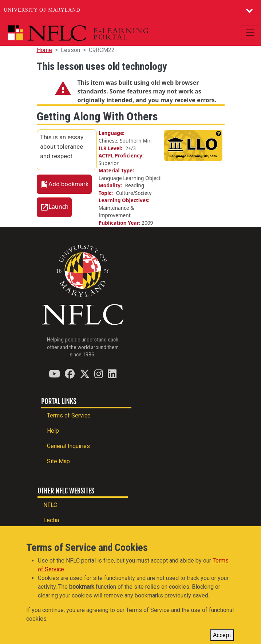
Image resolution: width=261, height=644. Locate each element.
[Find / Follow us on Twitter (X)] (85, 374)
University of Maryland (42, 10)
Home (44, 50)
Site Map (58, 461)
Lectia (51, 520)
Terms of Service (69, 415)
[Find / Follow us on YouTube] (54, 374)
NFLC (50, 505)
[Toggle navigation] (250, 33)
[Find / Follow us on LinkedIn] (112, 374)
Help (53, 431)
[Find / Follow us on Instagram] (99, 374)
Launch (59, 207)
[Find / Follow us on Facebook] (70, 374)
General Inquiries (68, 446)
